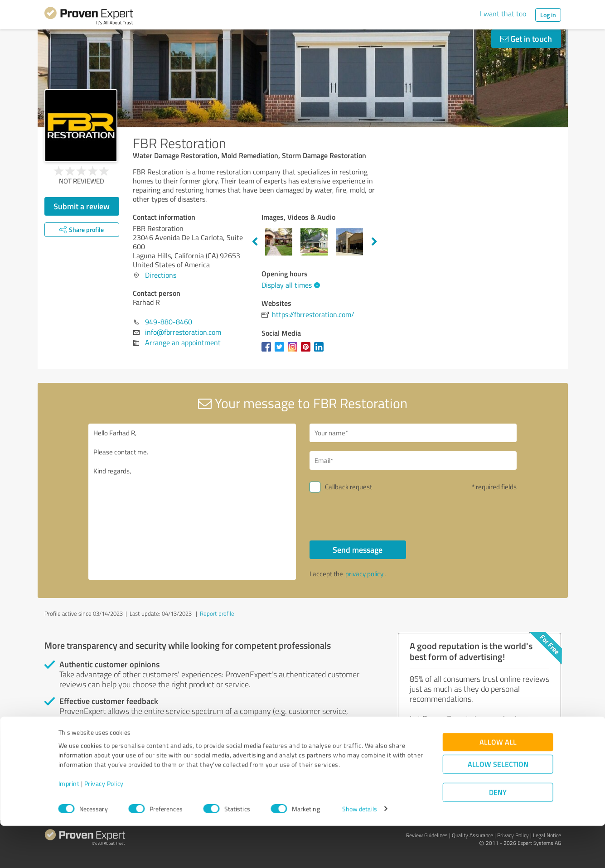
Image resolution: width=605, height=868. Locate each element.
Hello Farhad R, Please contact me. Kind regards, (192, 502)
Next (374, 242)
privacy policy (364, 574)
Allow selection (498, 806)
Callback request (348, 487)
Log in (548, 15)
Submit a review (82, 206)
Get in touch (526, 39)
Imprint (69, 826)
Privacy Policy (104, 826)
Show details (360, 851)
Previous (255, 242)
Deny (498, 834)
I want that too (503, 14)
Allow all (498, 784)
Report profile (217, 613)
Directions (161, 275)
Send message (358, 550)
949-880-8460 (169, 322)
